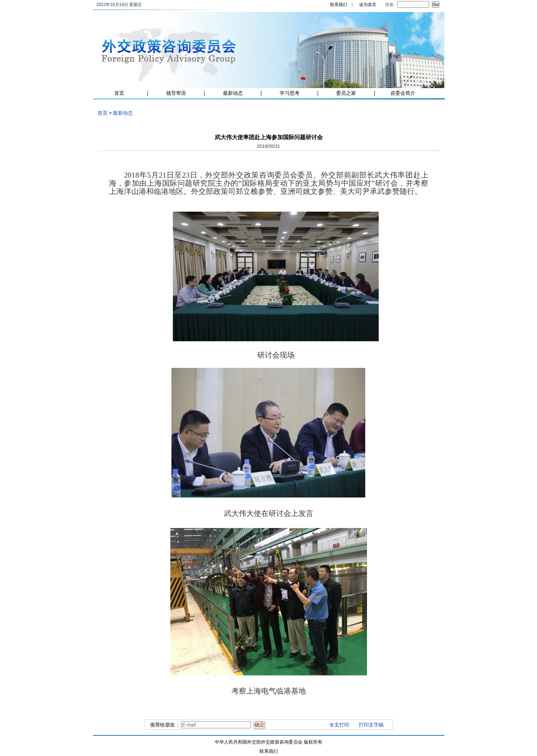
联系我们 (339, 5)
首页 (119, 93)
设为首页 (368, 5)
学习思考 (290, 93)
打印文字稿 (371, 725)
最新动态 (233, 93)
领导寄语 (176, 93)
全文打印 (339, 725)
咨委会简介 (403, 93)
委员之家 (346, 93)
